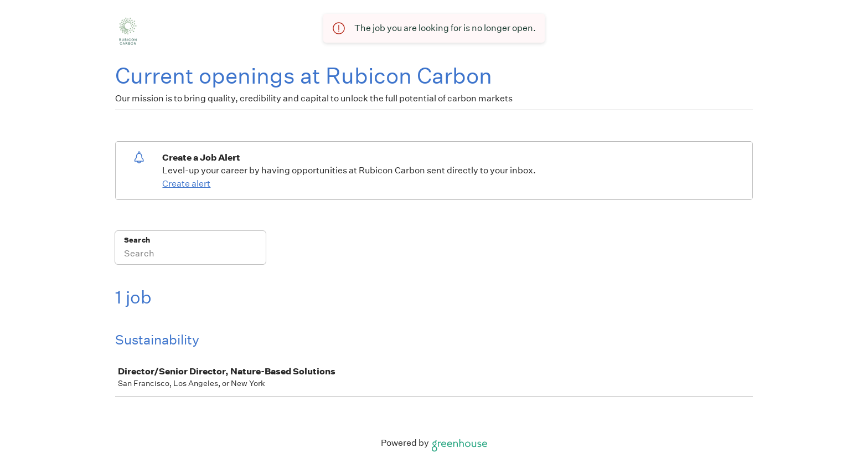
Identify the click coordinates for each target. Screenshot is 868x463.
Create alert (186, 184)
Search (137, 240)
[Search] (190, 255)
